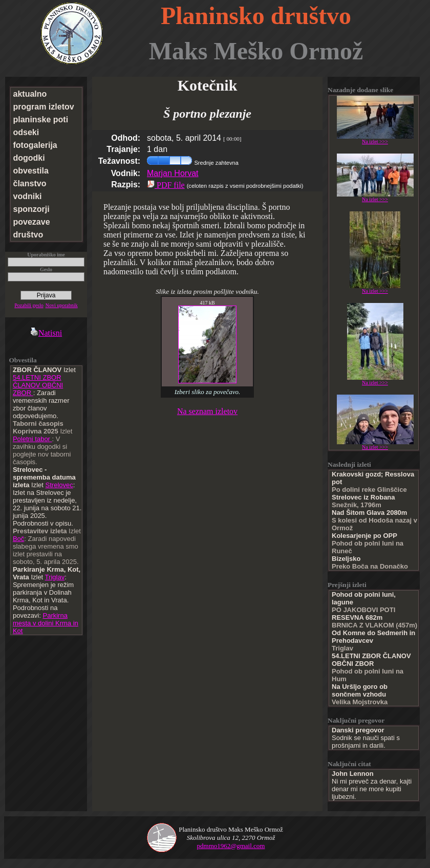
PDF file (166, 185)
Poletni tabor (33, 439)
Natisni (46, 333)
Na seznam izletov (207, 411)
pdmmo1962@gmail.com (231, 846)
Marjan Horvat (173, 173)
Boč (18, 539)
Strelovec (59, 485)
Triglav (55, 577)
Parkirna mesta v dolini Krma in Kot (46, 623)
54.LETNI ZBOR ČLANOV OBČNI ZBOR (38, 385)
